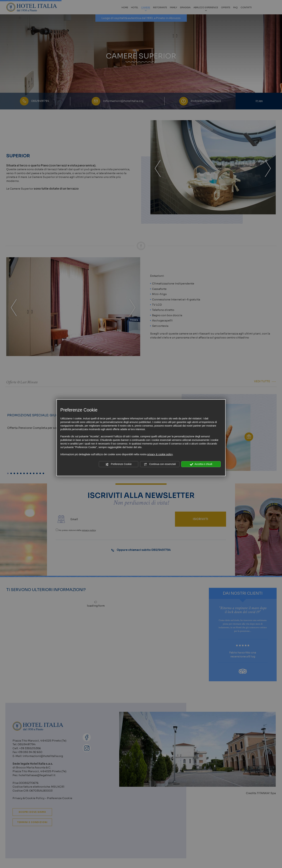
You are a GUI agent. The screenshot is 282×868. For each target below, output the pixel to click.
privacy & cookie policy (160, 454)
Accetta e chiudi (201, 464)
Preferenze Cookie (119, 464)
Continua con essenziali (160, 464)
